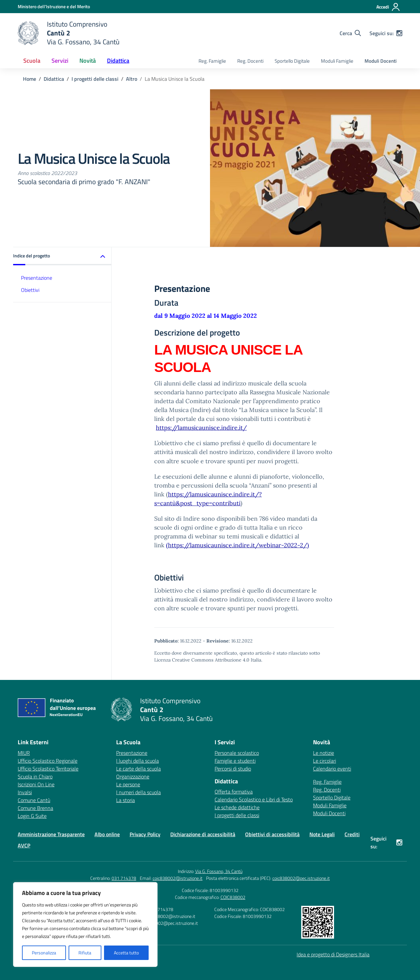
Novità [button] (88, 61)
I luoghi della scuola (137, 761)
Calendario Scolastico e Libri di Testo (254, 799)
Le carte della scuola (138, 769)
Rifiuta (85, 953)
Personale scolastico (237, 753)
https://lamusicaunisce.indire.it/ (201, 428)
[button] (62, 256)
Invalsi (25, 792)
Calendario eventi (332, 769)
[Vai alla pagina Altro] (132, 79)
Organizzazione (133, 776)
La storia (126, 800)
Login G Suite (32, 816)
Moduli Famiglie (337, 61)
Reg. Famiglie (212, 61)
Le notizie (324, 753)
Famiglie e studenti (235, 761)
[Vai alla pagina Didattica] (54, 79)
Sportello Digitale (292, 61)
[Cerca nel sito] (350, 33)
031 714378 (124, 878)
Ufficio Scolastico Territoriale (48, 769)
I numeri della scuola (138, 792)
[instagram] (399, 33)
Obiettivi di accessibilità (272, 834)
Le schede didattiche (237, 807)
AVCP (24, 845)
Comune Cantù (34, 800)
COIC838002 (233, 897)
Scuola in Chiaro (35, 776)
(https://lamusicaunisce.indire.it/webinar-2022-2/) (238, 545)
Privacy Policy (145, 834)
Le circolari (325, 761)
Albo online (107, 834)
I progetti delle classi (237, 815)
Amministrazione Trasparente (51, 834)
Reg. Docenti (250, 61)
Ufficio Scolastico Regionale (48, 761)
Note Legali (322, 834)
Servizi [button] (60, 61)
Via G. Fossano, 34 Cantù (219, 871)
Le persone (128, 784)
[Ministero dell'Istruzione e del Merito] (54, 6)
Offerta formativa (234, 792)
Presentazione (37, 278)
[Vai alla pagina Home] (30, 79)
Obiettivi (30, 290)
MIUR (24, 753)
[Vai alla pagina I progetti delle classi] (95, 79)
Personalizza (44, 953)
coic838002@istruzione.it (178, 878)
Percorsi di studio (233, 769)
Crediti (352, 834)
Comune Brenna (35, 808)
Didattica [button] (118, 61)
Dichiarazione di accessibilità (203, 834)
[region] (85, 925)
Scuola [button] (32, 61)
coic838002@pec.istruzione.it (301, 878)
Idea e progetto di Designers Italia (333, 954)
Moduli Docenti (381, 61)
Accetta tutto (126, 953)
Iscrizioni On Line (36, 784)
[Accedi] (388, 7)
